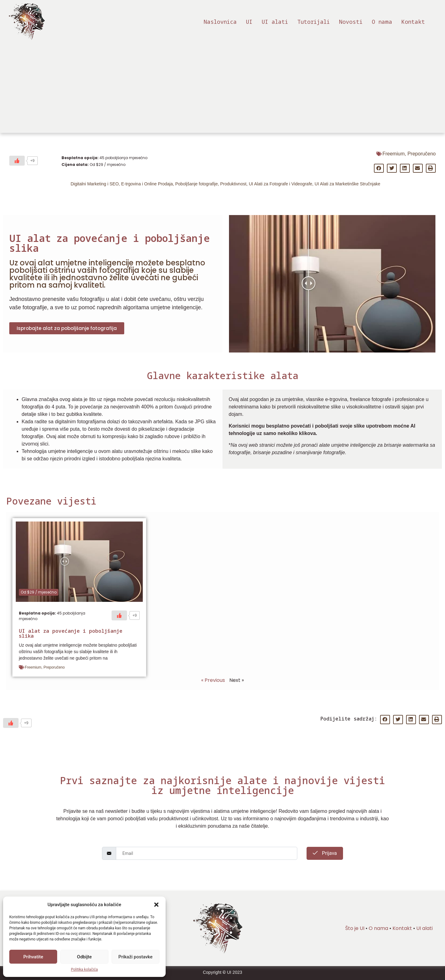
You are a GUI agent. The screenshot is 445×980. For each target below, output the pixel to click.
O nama (382, 22)
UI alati (275, 22)
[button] (156, 905)
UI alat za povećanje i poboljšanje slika (71, 633)
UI (249, 22)
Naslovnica (220, 22)
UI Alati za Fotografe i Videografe (280, 184)
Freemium (393, 154)
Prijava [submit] (325, 853)
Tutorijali (314, 22)
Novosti (351, 22)
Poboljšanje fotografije (197, 184)
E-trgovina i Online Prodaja (147, 184)
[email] (207, 853)
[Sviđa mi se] (17, 161)
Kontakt (413, 22)
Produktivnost (233, 184)
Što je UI (355, 928)
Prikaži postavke (136, 957)
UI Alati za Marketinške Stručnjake (347, 184)
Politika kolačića (85, 969)
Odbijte (84, 957)
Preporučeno (422, 154)
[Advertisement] (222, 90)
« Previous (213, 680)
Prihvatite (33, 957)
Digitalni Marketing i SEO (95, 184)
